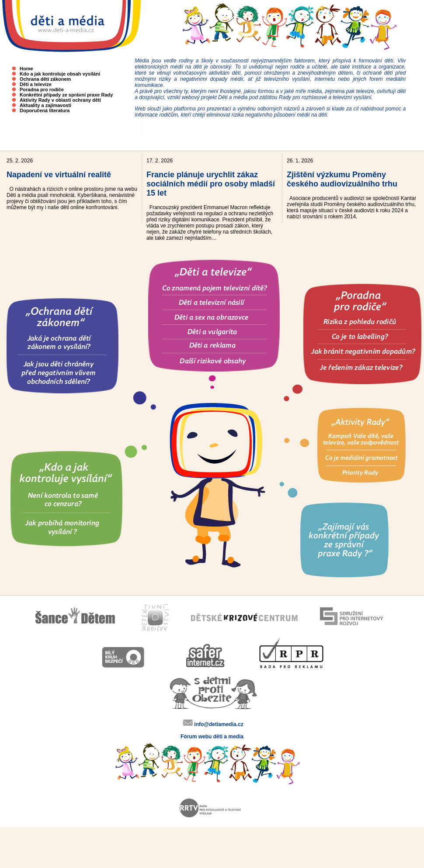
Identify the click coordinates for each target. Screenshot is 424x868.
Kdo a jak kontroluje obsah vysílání (60, 74)
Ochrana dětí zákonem (45, 79)
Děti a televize (36, 84)
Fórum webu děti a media (212, 737)
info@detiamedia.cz (219, 724)
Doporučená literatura (45, 110)
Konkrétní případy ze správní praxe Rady (66, 95)
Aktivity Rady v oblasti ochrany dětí (60, 100)
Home (26, 69)
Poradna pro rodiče (42, 90)
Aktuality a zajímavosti (45, 105)
